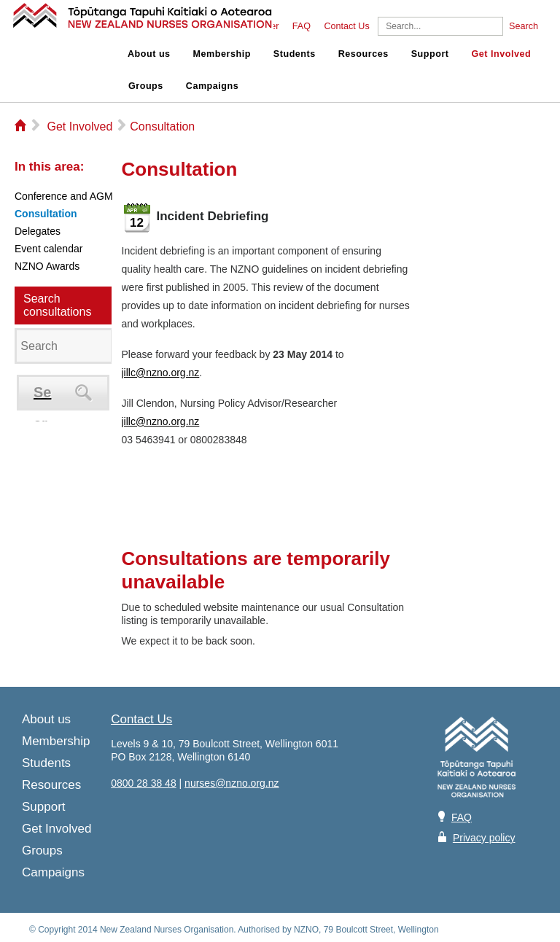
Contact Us (346, 26)
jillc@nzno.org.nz (161, 373)
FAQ (302, 26)
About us (149, 54)
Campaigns (212, 86)
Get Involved (502, 54)
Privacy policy (484, 838)
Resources (363, 54)
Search (524, 26)
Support (430, 54)
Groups (146, 86)
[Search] (440, 26)
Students (295, 54)
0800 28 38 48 (144, 783)
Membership (222, 54)
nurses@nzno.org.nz (232, 783)
